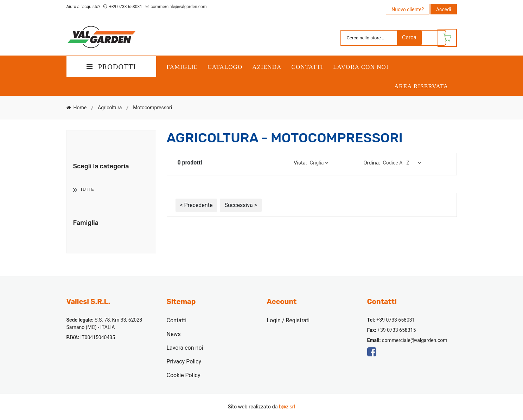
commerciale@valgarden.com (178, 7)
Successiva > (241, 205)
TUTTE (87, 189)
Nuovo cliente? (408, 9)
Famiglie (182, 67)
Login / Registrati (288, 320)
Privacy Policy (184, 361)
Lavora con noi (361, 67)
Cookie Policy (184, 375)
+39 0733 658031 (126, 7)
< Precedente (196, 205)
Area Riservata (421, 86)
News (174, 334)
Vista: (300, 163)
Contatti (307, 67)
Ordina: (372, 163)
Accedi (444, 9)
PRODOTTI (111, 67)
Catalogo (225, 67)
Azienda (267, 67)
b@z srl (287, 407)
